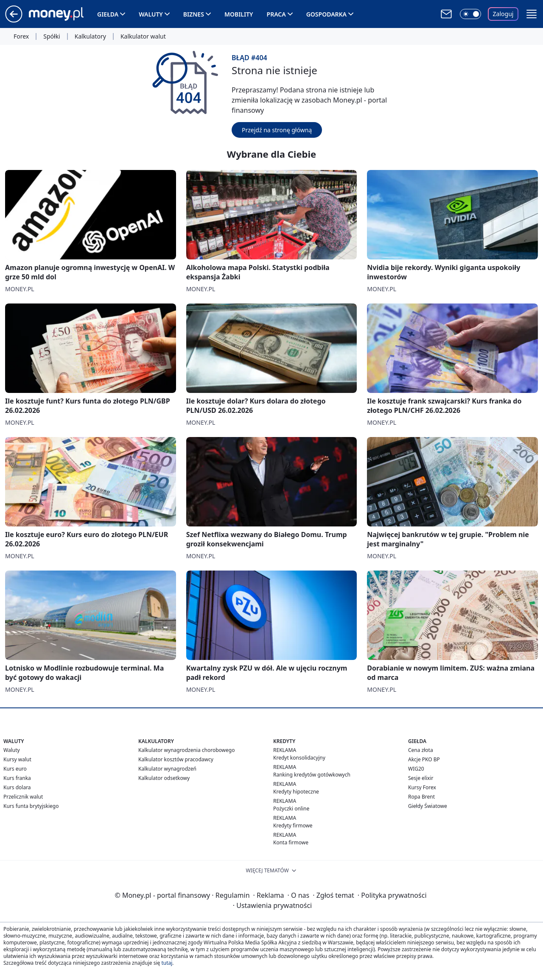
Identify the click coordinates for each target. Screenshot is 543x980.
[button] (532, 14)
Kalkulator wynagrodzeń (167, 769)
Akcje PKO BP (424, 759)
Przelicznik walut (23, 797)
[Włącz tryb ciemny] (470, 14)
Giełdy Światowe (428, 806)
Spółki (52, 36)
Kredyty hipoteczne (296, 792)
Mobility (239, 14)
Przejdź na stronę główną (277, 130)
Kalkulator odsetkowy (164, 778)
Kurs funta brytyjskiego (31, 806)
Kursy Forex (422, 787)
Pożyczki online (291, 809)
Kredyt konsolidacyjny (299, 758)
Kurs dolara (17, 787)
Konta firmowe (291, 842)
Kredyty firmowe (293, 825)
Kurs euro (15, 769)
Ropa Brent (421, 797)
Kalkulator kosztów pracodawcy (176, 759)
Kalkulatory (90, 36)
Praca (276, 14)
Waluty (151, 14)
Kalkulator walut (143, 36)
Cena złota (421, 750)
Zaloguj (503, 14)
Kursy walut (17, 759)
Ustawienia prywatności (272, 905)
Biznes (194, 14)
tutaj (167, 963)
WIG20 (416, 769)
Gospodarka (326, 14)
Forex (21, 36)
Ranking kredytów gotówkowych (312, 775)
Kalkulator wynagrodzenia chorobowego (186, 750)
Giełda (108, 14)
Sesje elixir (421, 778)
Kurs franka (17, 778)
